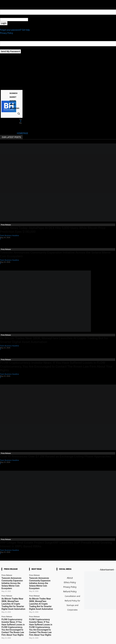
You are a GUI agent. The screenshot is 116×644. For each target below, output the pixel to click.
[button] (19, 113)
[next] (21, 121)
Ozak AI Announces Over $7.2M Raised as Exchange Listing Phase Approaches (56, 456)
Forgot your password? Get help (15, 30)
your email (5, 48)
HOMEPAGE (23, 133)
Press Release (6, 225)
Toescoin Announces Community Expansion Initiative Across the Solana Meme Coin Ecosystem (14, 580)
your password (35, 20)
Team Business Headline (9, 235)
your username (7, 16)
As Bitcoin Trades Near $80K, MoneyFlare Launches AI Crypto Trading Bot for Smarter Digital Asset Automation (13, 595)
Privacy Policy (6, 33)
